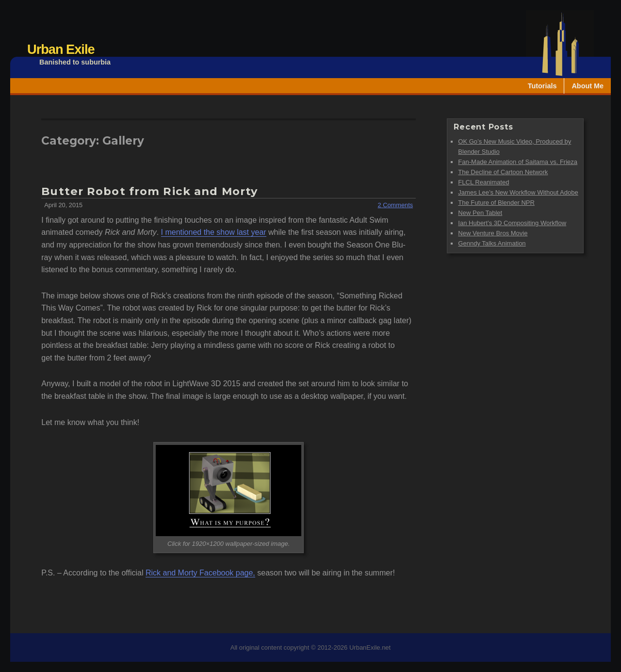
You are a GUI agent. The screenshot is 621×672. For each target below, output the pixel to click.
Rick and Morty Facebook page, (200, 573)
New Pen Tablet (480, 213)
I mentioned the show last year (214, 232)
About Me (588, 86)
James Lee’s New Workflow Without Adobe (518, 192)
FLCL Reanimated (483, 182)
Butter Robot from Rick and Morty (149, 191)
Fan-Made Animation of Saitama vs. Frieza (518, 162)
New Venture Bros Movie (493, 233)
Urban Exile (61, 49)
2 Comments (396, 205)
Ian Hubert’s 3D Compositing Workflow (512, 223)
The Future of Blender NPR (496, 203)
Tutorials (542, 86)
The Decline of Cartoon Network (503, 172)
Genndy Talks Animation (492, 243)
